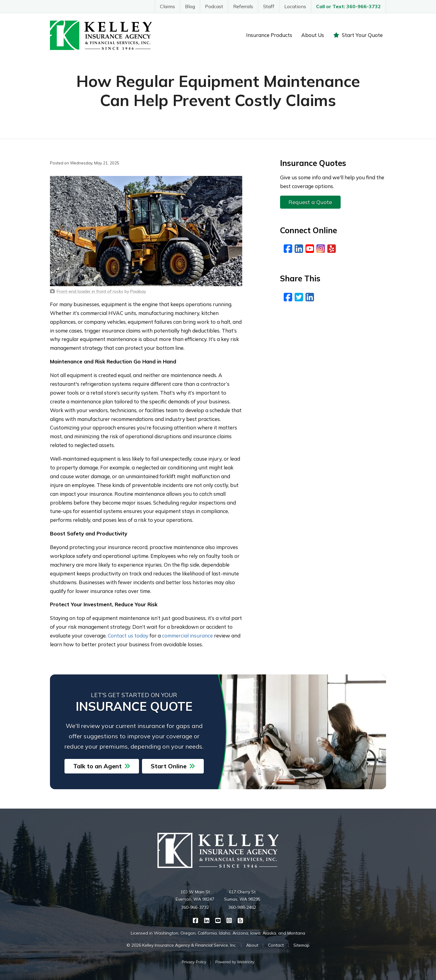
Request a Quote (310, 202)
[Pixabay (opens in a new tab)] (138, 291)
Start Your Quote (358, 35)
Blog (190, 6)
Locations (295, 6)
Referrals (243, 6)
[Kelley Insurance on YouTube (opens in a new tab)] (218, 920)
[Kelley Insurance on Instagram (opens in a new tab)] (229, 920)
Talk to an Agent (102, 766)
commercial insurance (187, 636)
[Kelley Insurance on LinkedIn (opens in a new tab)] (207, 920)
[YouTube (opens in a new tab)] (310, 249)
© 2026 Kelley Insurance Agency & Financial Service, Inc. (182, 945)
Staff (269, 6)
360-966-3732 (195, 907)
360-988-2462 (242, 907)
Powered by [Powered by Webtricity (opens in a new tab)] (235, 962)
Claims (167, 6)
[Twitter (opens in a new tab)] (299, 297)
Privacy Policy (194, 962)
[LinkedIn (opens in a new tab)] (299, 249)
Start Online (173, 766)
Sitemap (301, 945)
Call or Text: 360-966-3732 (348, 6)
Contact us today (128, 636)
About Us (313, 35)
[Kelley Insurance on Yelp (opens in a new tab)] (241, 920)
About (252, 945)
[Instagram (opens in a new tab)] (321, 249)
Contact (276, 945)
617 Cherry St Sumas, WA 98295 (242, 896)
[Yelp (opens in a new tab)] (332, 249)
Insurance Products (269, 35)
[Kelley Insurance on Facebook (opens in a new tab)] (196, 920)
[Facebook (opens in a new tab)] (288, 249)
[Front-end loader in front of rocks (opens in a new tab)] (90, 291)
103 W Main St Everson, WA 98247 (195, 896)
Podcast (214, 6)
